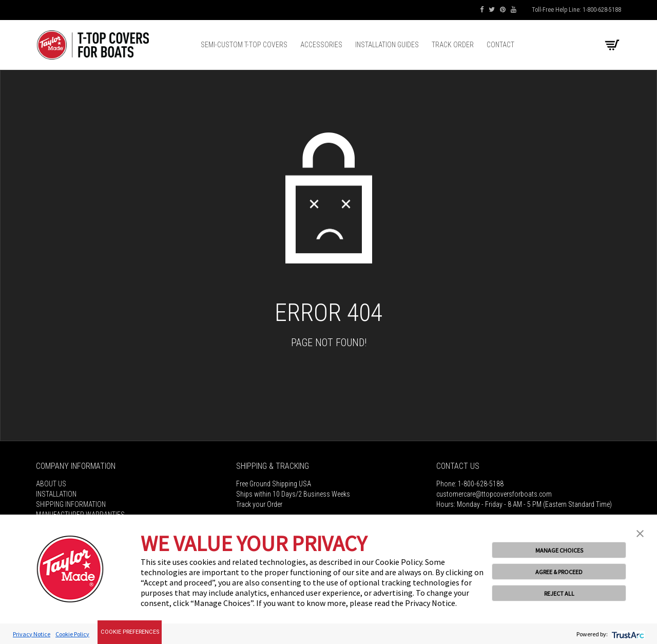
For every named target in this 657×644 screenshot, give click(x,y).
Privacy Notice (32, 634)
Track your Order (259, 504)
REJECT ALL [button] (559, 593)
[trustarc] (627, 634)
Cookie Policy (72, 634)
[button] (640, 533)
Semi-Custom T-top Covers (244, 45)
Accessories (321, 45)
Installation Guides (387, 45)
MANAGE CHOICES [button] (559, 550)
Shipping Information (71, 504)
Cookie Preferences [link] (130, 632)
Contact (500, 45)
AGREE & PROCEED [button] (559, 572)
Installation (56, 494)
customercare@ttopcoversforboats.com (494, 494)
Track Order (453, 45)
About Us (51, 484)
